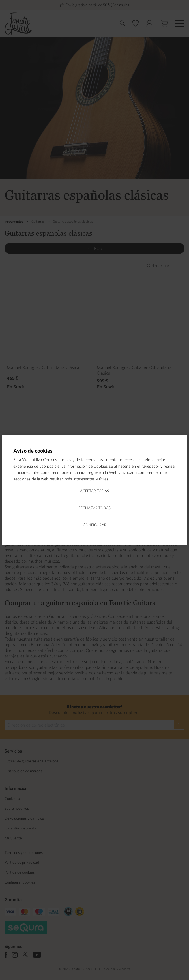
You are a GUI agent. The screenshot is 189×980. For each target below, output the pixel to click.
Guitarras (38, 221)
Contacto (12, 798)
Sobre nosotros (17, 808)
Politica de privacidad (22, 862)
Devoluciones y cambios (24, 818)
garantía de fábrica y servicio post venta (100, 639)
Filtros (95, 248)
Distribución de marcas (23, 771)
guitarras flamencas (29, 633)
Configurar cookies (20, 882)
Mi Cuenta (13, 838)
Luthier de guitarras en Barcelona (32, 761)
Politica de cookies (20, 872)
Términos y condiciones (24, 852)
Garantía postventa (20, 828)
